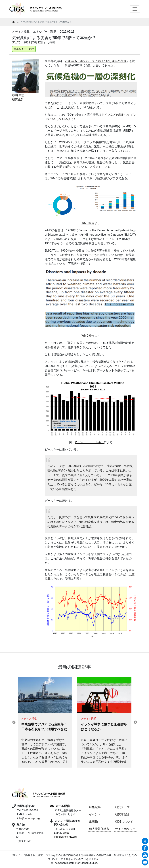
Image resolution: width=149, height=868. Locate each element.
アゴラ (16, 42)
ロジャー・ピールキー (89, 442)
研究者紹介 (122, 814)
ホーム (16, 22)
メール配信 (62, 806)
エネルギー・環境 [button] (24, 49)
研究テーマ (122, 807)
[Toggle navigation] (135, 9)
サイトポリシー (125, 829)
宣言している (120, 151)
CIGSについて (124, 822)
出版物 (93, 822)
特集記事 (95, 807)
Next (135, 722)
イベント (95, 814)
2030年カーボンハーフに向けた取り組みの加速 (96, 61)
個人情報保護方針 (99, 829)
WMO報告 (88, 223)
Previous (14, 722)
